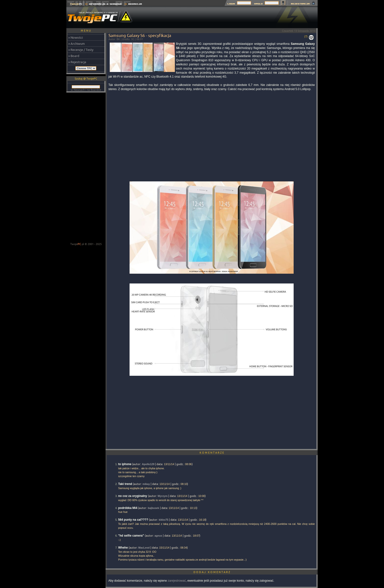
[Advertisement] (228, 17)
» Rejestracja (77, 62)
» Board (74, 56)
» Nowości (76, 37)
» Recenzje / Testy (81, 50)
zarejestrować (177, 581)
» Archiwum (77, 44)
